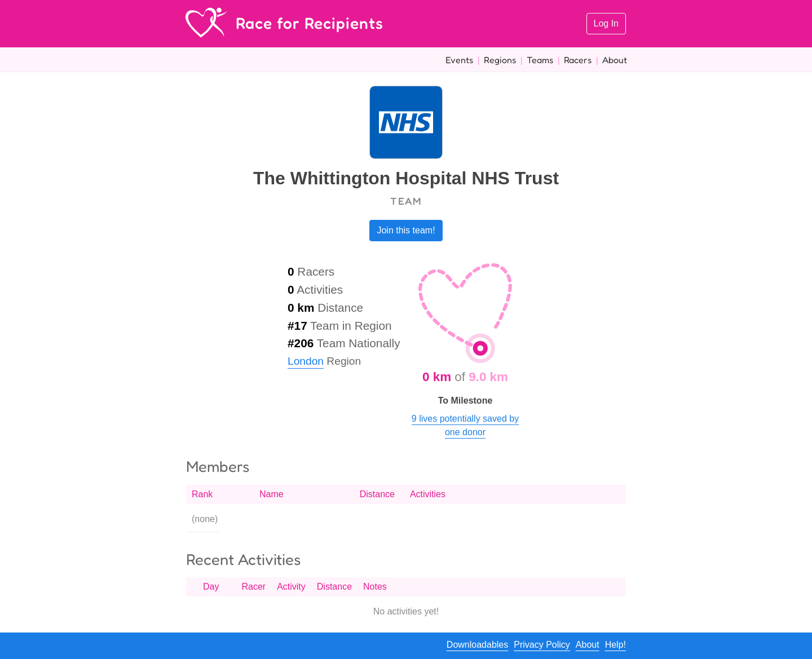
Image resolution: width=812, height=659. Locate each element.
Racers (578, 60)
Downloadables (477, 645)
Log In (606, 23)
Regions (500, 60)
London (306, 361)
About (615, 60)
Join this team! (406, 230)
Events (459, 60)
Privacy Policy (542, 645)
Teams (540, 60)
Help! (615, 645)
